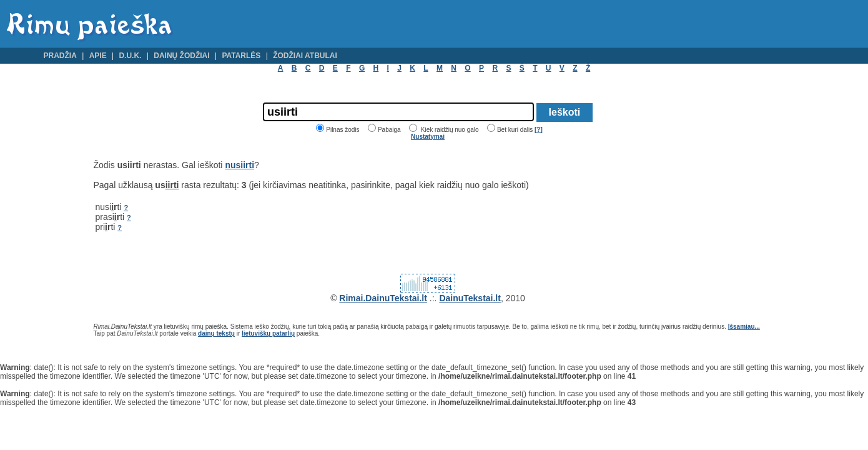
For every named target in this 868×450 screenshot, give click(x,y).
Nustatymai (428, 137)
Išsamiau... (744, 327)
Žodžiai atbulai (305, 56)
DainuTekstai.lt (470, 298)
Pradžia (60, 56)
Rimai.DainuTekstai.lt (383, 298)
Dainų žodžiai (181, 56)
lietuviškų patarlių (268, 333)
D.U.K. (130, 56)
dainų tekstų (216, 333)
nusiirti (239, 165)
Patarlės (241, 56)
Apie (98, 56)
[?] (539, 130)
